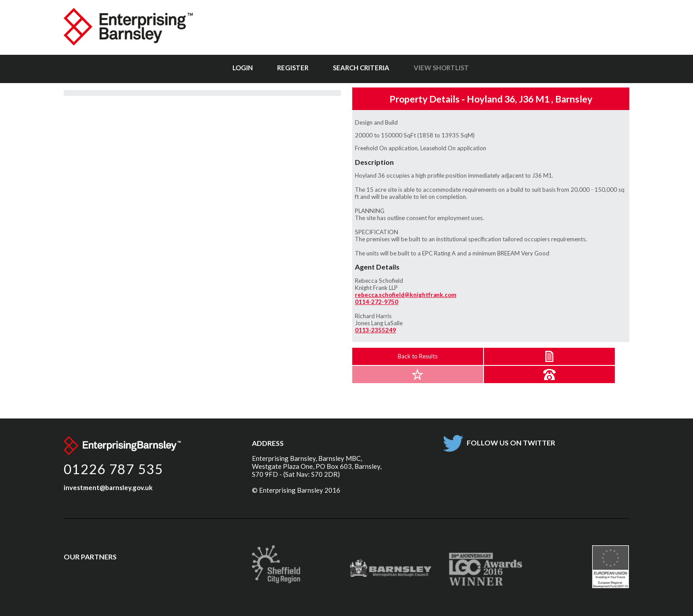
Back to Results (418, 356)
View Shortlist (441, 68)
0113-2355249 (375, 330)
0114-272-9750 (377, 302)
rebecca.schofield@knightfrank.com (406, 295)
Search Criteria (361, 68)
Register (293, 68)
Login (243, 68)
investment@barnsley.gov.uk (108, 487)
